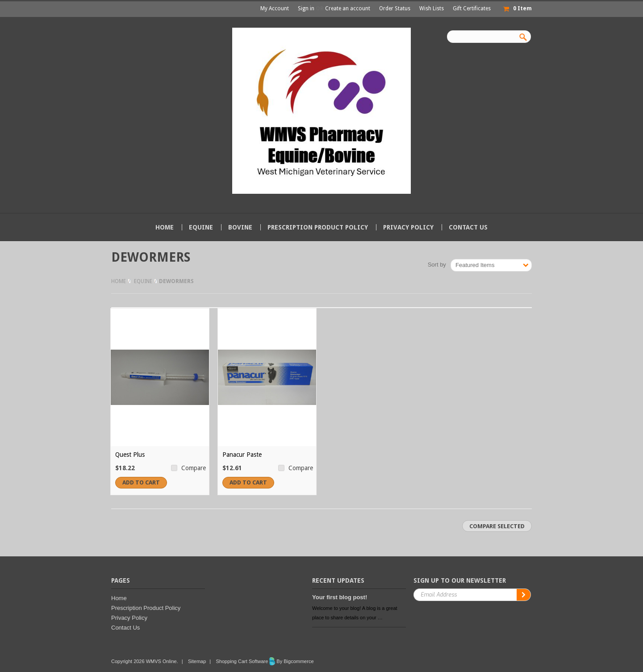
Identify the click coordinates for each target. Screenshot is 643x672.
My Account (275, 8)
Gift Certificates (472, 8)
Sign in (306, 8)
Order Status (395, 8)
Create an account (348, 8)
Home (119, 281)
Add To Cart (141, 482)
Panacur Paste (242, 455)
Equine (201, 227)
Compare (194, 468)
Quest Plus (130, 455)
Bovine (240, 227)
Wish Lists (432, 8)
